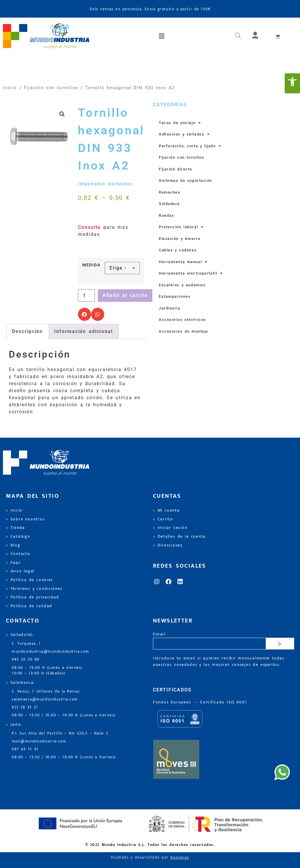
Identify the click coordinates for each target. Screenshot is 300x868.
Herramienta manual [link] (183, 262)
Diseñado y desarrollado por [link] (150, 858)
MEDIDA (91, 265)
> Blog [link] (13, 545)
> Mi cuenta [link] (166, 510)
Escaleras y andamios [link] (182, 285)
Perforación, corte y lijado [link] (190, 146)
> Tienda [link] (15, 528)
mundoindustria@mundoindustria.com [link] (51, 652)
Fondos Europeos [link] (173, 702)
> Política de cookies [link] (29, 580)
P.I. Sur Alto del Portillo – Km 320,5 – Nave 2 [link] (60, 734)
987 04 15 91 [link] (25, 749)
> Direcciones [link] (168, 545)
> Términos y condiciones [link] (34, 589)
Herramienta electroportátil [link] (191, 273)
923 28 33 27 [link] (25, 707)
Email (159, 634)
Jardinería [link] (170, 308)
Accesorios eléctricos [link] (182, 320)
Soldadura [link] (169, 204)
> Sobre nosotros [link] (25, 519)
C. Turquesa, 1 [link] (26, 644)
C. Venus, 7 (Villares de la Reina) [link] (46, 692)
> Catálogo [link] (18, 537)
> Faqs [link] (13, 563)
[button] (162, 36)
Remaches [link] (169, 192)
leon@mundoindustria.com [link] (39, 741)
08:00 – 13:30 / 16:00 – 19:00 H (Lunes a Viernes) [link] (64, 757)
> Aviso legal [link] (20, 571)
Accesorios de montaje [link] (184, 331)
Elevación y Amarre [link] (180, 239)
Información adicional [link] (83, 331)
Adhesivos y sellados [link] (184, 134)
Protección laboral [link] (181, 227)
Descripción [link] (27, 331)
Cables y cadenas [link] (178, 250)
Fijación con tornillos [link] (51, 88)
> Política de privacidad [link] (32, 597)
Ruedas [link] (166, 215)
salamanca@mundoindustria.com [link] (45, 699)
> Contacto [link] (18, 554)
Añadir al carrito (125, 295)
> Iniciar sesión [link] (170, 528)
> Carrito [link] (163, 519)
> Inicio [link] (14, 510)
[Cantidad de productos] (86, 296)
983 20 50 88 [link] (26, 660)
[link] (292, 83)
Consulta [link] (89, 227)
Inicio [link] (10, 88)
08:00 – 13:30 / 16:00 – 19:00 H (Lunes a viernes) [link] (64, 715)
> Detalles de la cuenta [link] (179, 537)
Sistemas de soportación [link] (185, 181)
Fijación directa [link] (175, 169)
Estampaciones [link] (175, 296)
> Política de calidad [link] (29, 606)
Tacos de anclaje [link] (180, 123)
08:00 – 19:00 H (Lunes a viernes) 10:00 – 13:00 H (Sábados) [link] (47, 671)
